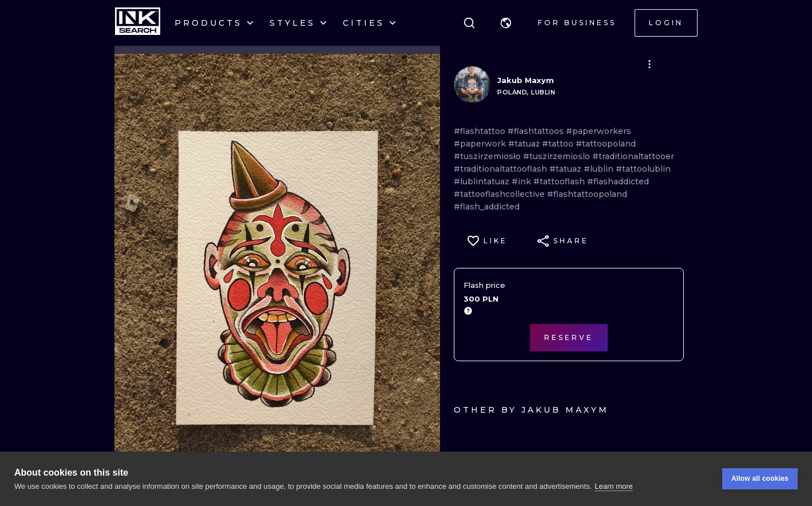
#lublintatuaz (483, 181)
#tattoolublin (643, 169)
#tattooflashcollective (500, 194)
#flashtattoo (481, 131)
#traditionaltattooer (633, 156)
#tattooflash (560, 181)
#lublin (600, 169)
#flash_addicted (487, 207)
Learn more (613, 486)
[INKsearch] (138, 23)
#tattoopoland (606, 144)
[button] (506, 23)
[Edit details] (649, 64)
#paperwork (481, 144)
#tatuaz (567, 169)
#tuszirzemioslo (558, 156)
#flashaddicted (618, 181)
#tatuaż (525, 144)
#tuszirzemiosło (488, 156)
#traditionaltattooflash (502, 169)
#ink (522, 181)
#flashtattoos (537, 131)
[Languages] (506, 23)
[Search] (469, 23)
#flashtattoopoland (587, 194)
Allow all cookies (760, 479)
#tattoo (559, 144)
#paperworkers (599, 131)
